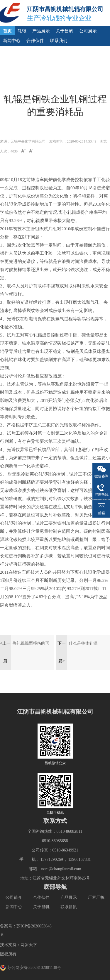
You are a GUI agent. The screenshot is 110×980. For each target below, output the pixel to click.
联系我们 (59, 41)
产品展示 (41, 31)
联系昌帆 (69, 907)
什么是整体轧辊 (83, 643)
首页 (7, 31)
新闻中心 (12, 41)
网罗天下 (29, 945)
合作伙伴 (35, 41)
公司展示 (88, 31)
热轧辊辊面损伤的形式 (31, 647)
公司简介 (14, 897)
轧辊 (22, 31)
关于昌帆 (65, 31)
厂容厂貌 (96, 897)
